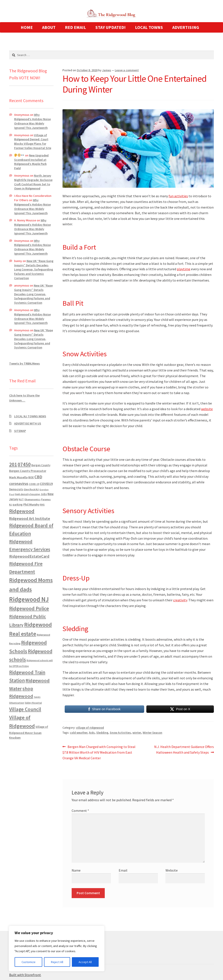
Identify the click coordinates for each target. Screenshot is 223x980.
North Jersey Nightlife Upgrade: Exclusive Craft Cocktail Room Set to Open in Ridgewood (33, 182)
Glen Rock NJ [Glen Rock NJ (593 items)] (31, 489)
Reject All (57, 962)
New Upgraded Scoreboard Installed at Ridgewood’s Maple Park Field (31, 162)
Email (123, 870)
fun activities (178, 196)
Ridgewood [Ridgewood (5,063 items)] (22, 511)
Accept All (85, 962)
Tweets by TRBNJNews (24, 363)
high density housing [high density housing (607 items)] (27, 494)
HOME (27, 27)
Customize (29, 962)
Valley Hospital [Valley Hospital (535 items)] (33, 703)
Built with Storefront (25, 975)
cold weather (79, 733)
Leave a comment (127, 70)
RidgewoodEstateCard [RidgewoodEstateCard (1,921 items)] (29, 556)
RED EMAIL (75, 27)
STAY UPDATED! (111, 27)
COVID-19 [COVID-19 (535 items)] (34, 484)
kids (92, 733)
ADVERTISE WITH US (28, 423)
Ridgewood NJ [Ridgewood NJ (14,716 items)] (29, 599)
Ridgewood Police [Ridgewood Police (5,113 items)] (29, 608)
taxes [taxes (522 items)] (37, 697)
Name (76, 870)
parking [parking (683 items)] (18, 505)
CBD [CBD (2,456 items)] (38, 477)
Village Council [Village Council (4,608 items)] (25, 709)
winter (137, 733)
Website (172, 870)
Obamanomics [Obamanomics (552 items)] (32, 499)
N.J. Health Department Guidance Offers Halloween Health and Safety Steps (184, 749)
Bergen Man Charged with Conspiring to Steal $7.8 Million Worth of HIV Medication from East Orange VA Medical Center (99, 752)
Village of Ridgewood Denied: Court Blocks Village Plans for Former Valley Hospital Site (33, 142)
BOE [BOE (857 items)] (31, 477)
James (107, 70)
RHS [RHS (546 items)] (42, 505)
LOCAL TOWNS (149, 27)
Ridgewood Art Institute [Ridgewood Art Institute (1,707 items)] (30, 519)
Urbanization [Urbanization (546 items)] (17, 703)
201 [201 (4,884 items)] (13, 464)
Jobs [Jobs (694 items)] (44, 494)
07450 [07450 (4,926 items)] (24, 464)
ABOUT (49, 27)
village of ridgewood (90, 728)
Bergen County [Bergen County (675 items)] (41, 465)
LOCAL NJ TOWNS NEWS (30, 416)
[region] (57, 948)
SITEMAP (20, 431)
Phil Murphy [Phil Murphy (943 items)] (31, 504)
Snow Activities (120, 733)
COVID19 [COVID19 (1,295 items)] (46, 484)
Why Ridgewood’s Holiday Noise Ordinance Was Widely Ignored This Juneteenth (32, 121)
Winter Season (152, 733)
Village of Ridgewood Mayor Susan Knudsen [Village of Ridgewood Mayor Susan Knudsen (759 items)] (29, 732)
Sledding (102, 733)
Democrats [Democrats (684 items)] (16, 489)
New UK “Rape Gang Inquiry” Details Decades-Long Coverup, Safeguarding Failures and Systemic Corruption (34, 269)
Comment (80, 811)
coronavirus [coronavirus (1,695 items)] (19, 484)
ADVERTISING (186, 27)
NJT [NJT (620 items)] (21, 499)
